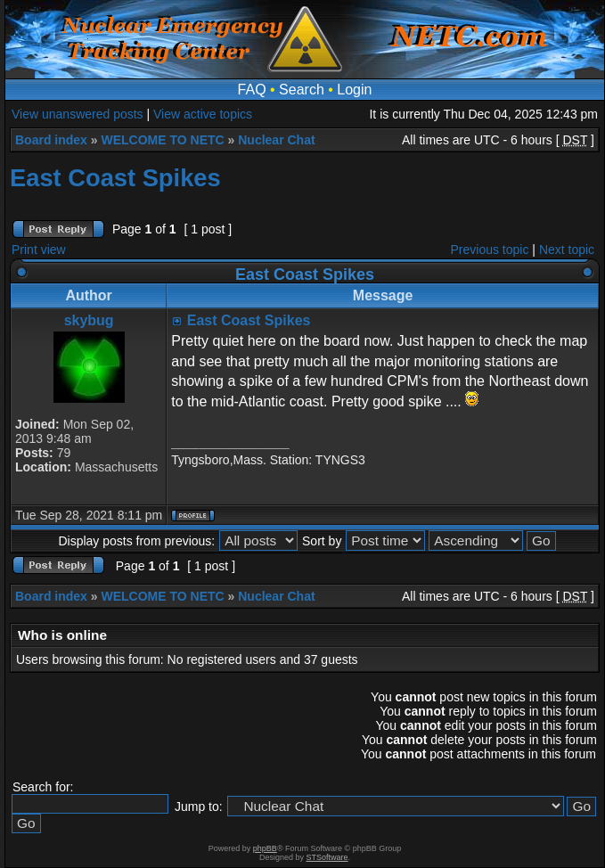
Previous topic (490, 250)
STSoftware (327, 857)
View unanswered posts (78, 114)
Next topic (567, 250)
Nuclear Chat (276, 140)
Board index (51, 140)
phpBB (265, 848)
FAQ (252, 90)
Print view (39, 250)
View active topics (203, 114)
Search (302, 90)
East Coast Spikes (115, 178)
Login (354, 90)
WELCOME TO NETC (162, 140)
